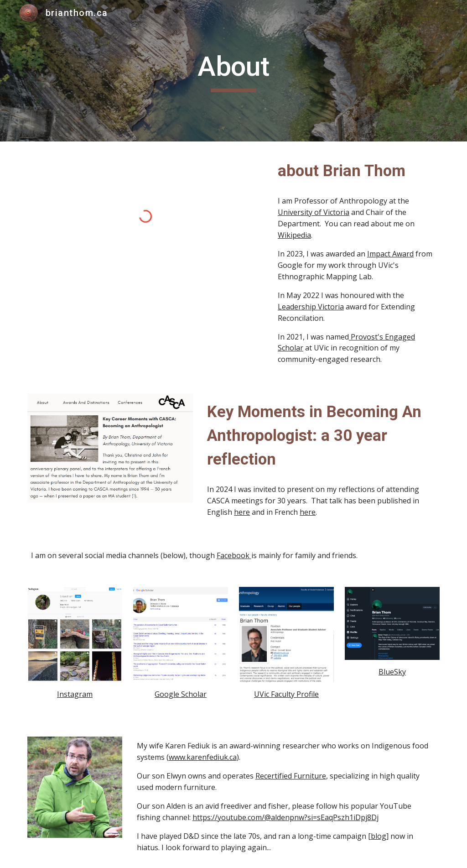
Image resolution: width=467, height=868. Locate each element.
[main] (233, 71)
